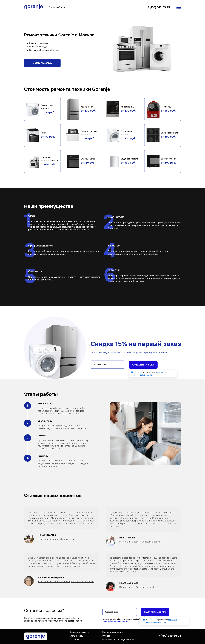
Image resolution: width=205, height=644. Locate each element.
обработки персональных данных (150, 374)
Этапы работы (76, 636)
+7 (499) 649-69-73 (158, 7)
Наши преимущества (113, 632)
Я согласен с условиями (150, 374)
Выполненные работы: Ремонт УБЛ (137, 587)
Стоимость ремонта (79, 632)
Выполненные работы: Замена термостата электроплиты (66, 582)
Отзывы (106, 636)
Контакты (74, 640)
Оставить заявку (42, 63)
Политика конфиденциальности (118, 640)
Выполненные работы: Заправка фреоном (140, 542)
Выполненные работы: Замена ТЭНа (56, 539)
